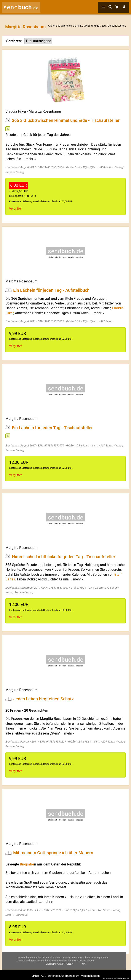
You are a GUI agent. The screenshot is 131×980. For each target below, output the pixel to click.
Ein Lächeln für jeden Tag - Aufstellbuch (51, 290)
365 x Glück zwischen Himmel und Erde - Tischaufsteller (66, 120)
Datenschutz (56, 976)
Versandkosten (116, 26)
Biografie (27, 864)
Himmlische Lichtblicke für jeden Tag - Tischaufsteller (64, 556)
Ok (84, 964)
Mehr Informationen (59, 964)
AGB (44, 976)
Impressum (72, 976)
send (21, 7)
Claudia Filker (16, 111)
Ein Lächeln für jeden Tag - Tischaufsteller (52, 427)
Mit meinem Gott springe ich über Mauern (53, 853)
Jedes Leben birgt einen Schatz (43, 699)
